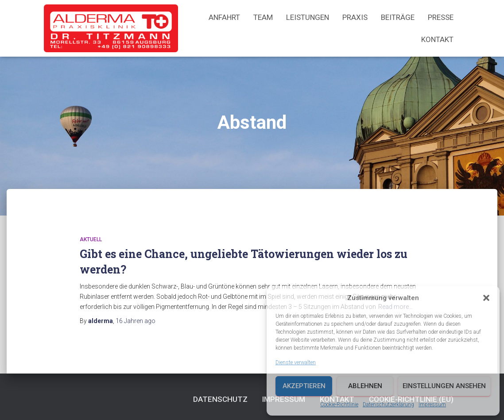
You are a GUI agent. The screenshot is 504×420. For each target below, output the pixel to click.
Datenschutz (220, 399)
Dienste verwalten (296, 362)
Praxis (355, 17)
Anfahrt (224, 17)
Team (263, 17)
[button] (486, 298)
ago (136, 321)
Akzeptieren (304, 386)
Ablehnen (365, 386)
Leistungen (308, 17)
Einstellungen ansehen (444, 386)
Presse (441, 17)
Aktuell (91, 239)
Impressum (432, 405)
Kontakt (437, 39)
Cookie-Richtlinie (339, 405)
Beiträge (398, 17)
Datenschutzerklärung (388, 405)
